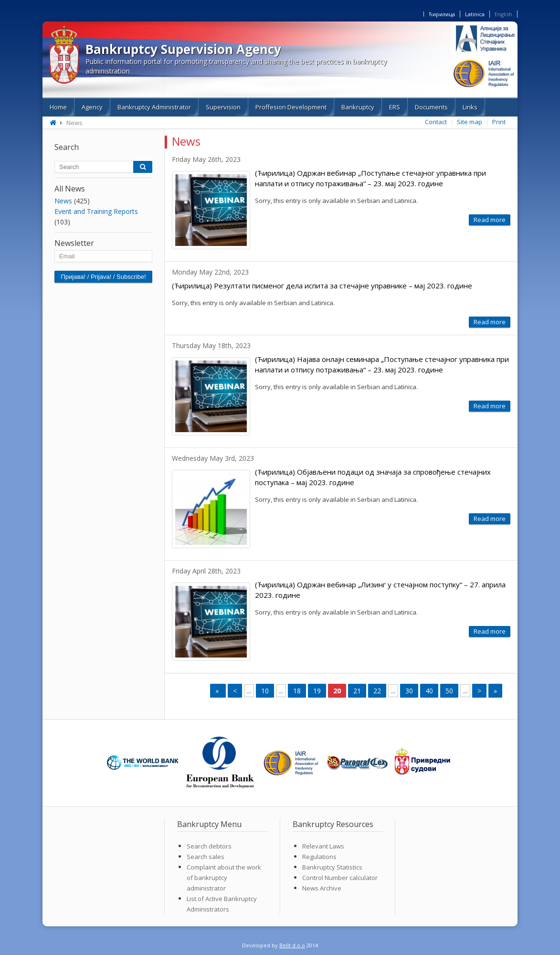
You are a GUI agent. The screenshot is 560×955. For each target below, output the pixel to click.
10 (265, 691)
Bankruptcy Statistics (332, 867)
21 (357, 691)
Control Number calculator (340, 878)
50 (449, 691)
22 (377, 691)
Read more (490, 220)
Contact (436, 122)
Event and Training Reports (96, 211)
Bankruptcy (358, 107)
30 (409, 691)
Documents (431, 107)
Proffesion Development (291, 107)
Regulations (319, 857)
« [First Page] (218, 691)
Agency (92, 107)
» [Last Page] (495, 691)
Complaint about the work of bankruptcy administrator (224, 878)
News (63, 201)
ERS (395, 107)
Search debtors (209, 846)
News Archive (322, 888)
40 (429, 691)
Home (58, 107)
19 (317, 691)
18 (297, 691)
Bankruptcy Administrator (154, 107)
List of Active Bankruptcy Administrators (222, 904)
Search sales (206, 857)
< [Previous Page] (235, 691)
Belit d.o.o (292, 945)
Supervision (223, 107)
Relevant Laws (323, 846)
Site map (470, 122)
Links (470, 107)
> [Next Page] (479, 691)
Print (499, 122)
